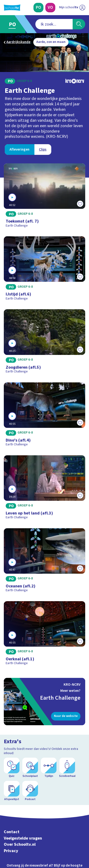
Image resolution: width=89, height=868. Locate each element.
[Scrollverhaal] (67, 768)
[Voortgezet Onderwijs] (50, 8)
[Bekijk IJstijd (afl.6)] (44, 270)
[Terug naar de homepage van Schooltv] (12, 8)
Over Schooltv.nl (20, 844)
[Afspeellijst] (12, 791)
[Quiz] (12, 768)
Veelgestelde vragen (23, 838)
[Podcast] (30, 791)
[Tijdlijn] (49, 768)
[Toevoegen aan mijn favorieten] (80, 204)
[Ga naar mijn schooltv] (72, 8)
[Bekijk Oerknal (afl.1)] (44, 635)
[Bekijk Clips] (43, 150)
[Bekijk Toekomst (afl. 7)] (44, 197)
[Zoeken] (79, 24)
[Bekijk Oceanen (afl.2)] (44, 562)
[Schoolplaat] (30, 768)
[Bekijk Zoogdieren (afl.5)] (44, 343)
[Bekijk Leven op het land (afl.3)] (44, 489)
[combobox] (54, 24)
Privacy (11, 851)
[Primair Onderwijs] (38, 8)
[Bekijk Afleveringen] (19, 150)
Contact (12, 832)
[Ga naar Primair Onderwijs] (13, 24)
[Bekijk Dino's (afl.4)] (44, 416)
